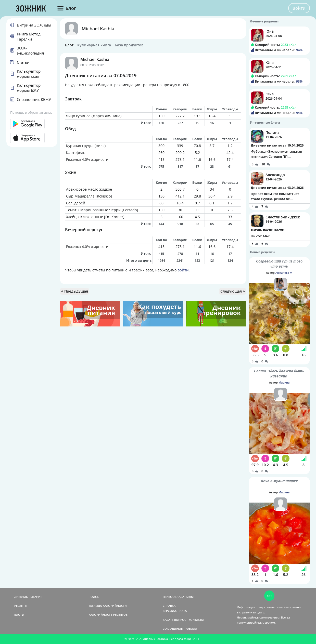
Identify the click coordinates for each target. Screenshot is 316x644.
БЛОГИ (19, 615)
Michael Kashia (98, 29)
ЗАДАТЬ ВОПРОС (174, 620)
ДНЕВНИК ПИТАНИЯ (28, 597)
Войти (299, 8)
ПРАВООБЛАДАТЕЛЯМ (178, 597)
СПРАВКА (169, 606)
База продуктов (129, 45)
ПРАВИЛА (190, 629)
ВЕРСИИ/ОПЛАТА (175, 611)
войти (183, 270)
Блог (69, 45)
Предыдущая (75, 291)
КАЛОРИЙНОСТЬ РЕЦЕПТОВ (108, 615)
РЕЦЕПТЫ (21, 606)
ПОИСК (94, 597)
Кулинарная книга (94, 45)
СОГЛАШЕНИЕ (173, 629)
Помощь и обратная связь (31, 112)
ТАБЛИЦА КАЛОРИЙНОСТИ (108, 606)
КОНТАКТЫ (196, 620)
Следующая (233, 291)
